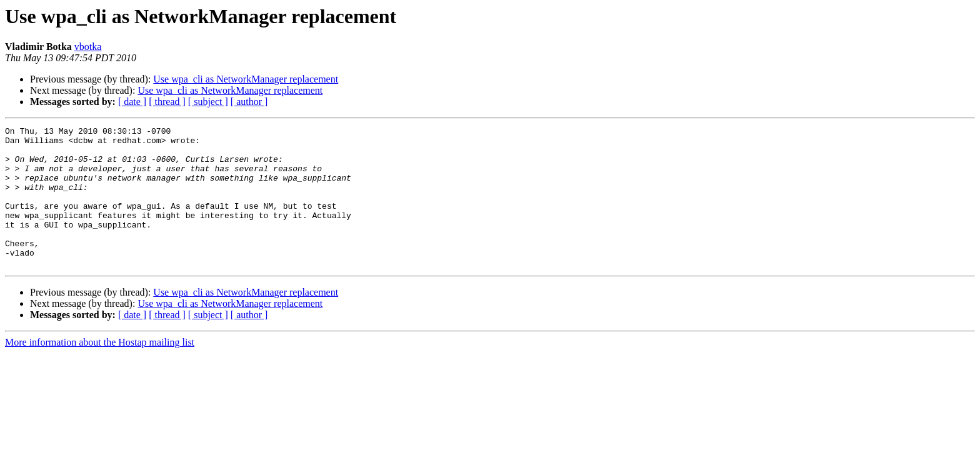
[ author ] (249, 102)
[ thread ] (167, 102)
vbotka (88, 47)
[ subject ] (208, 102)
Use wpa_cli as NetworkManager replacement (246, 79)
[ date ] (132, 102)
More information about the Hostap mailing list (100, 370)
